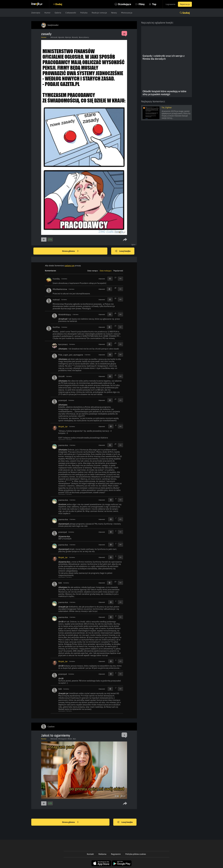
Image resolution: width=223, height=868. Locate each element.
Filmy (140, 4)
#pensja (68, 37)
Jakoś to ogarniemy (56, 735)
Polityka (84, 13)
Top (153, 4)
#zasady (75, 37)
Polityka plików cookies (136, 854)
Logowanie (170, 4)
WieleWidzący (65, 315)
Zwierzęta (36, 13)
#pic (75, 739)
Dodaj (59, 4)
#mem (70, 739)
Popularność (118, 271)
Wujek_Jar (63, 427)
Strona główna (70, 251)
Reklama (102, 854)
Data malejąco (106, 271)
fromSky (56, 279)
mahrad (56, 300)
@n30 (61, 622)
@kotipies (63, 349)
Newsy (114, 13)
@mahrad (63, 319)
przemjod (63, 400)
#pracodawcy (84, 37)
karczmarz (63, 344)
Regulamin (116, 854)
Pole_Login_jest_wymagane (71, 355)
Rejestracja (185, 4)
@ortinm (62, 504)
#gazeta (61, 37)
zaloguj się (69, 266)
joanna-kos (63, 445)
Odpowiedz (102, 279)
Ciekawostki (71, 13)
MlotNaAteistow (60, 289)
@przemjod (64, 524)
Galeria (58, 13)
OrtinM (61, 376)
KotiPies (56, 327)
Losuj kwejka (123, 251)
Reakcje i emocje (99, 13)
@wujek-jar (63, 607)
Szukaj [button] (186, 13)
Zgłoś (133, 245)
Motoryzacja (127, 13)
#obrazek (54, 37)
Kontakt (90, 854)
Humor (47, 13)
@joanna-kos (64, 536)
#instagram (63, 739)
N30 (60, 583)
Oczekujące (123, 4)
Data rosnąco (93, 271)
